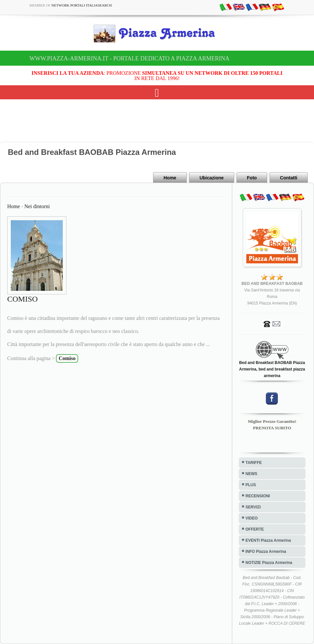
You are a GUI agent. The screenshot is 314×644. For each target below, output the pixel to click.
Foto (252, 178)
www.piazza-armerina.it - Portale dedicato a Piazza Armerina (129, 58)
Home (170, 178)
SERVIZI (253, 507)
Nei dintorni (37, 206)
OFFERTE (255, 529)
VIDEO (252, 518)
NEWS (252, 474)
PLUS (251, 485)
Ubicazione (212, 178)
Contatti (289, 178)
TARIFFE (254, 463)
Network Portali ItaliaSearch (82, 5)
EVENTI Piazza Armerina (268, 540)
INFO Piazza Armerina (266, 552)
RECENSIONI (258, 496)
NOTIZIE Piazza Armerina (269, 563)
